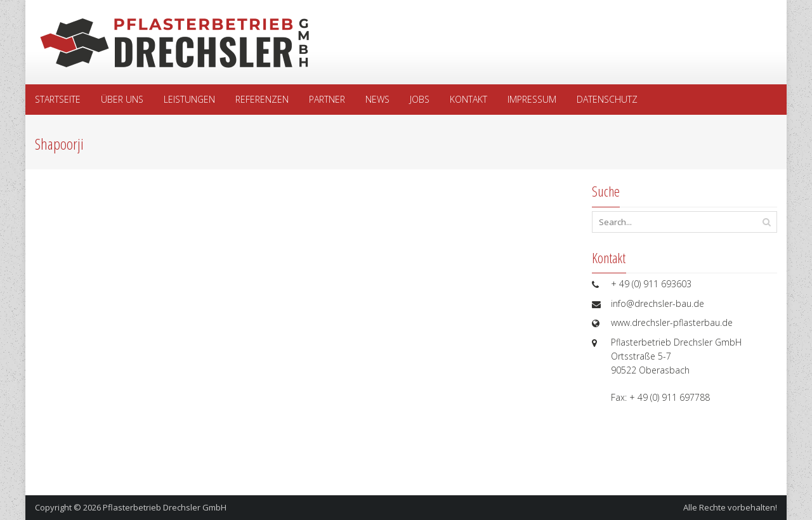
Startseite (58, 99)
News (377, 99)
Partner (327, 99)
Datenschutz (607, 99)
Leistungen (189, 99)
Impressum (532, 99)
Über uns (122, 99)
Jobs (420, 99)
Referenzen (262, 99)
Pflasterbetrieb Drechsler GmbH (165, 507)
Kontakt (468, 99)
